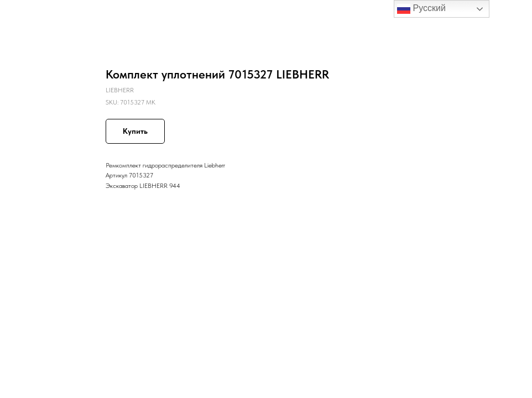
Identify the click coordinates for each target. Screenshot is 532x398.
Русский (421, 9)
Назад (29, 16)
